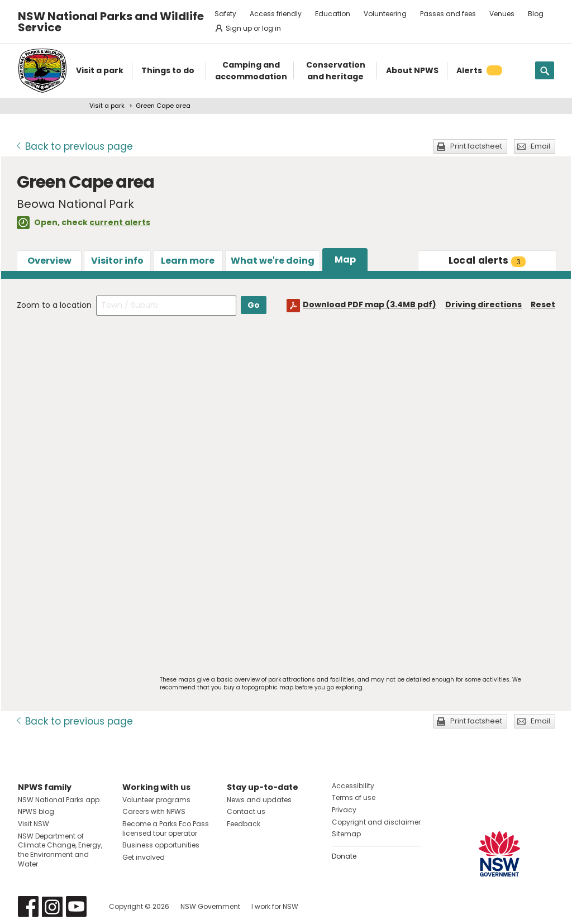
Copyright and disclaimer (376, 822)
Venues (502, 14)
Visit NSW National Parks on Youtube (76, 906)
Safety (225, 14)
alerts (487, 260)
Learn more (188, 261)
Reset (543, 304)
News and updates (259, 800)
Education (333, 14)
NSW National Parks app (59, 800)
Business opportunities (161, 845)
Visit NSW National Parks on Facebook (28, 906)
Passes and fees (448, 14)
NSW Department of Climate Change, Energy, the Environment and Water (60, 850)
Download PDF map (370, 304)
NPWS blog (36, 811)
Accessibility (353, 786)
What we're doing (273, 261)
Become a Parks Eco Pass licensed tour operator (166, 828)
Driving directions (483, 304)
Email (540, 146)
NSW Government (210, 906)
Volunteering (385, 14)
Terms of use (354, 797)
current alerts (120, 222)
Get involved (144, 857)
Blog (536, 14)
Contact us (246, 811)
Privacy (344, 810)
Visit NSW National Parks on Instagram (52, 906)
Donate (344, 856)
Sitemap (346, 834)
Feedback (244, 824)
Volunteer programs (156, 800)
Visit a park (107, 106)
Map (345, 259)
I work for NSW (275, 906)
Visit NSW (34, 824)
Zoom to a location (54, 305)
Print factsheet (476, 146)
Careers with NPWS (154, 811)
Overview (49, 261)
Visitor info (117, 261)
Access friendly (276, 14)
